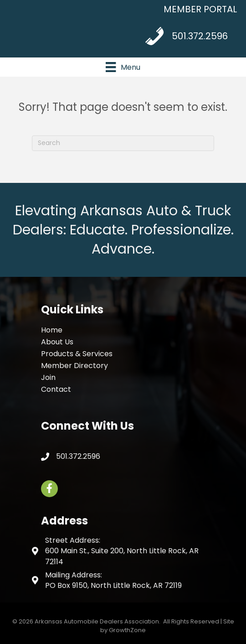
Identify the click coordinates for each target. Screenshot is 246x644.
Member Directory (74, 366)
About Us (57, 342)
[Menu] (123, 67)
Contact (56, 389)
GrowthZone (127, 630)
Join (48, 377)
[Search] (123, 143)
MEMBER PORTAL (200, 9)
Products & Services (77, 354)
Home (52, 330)
